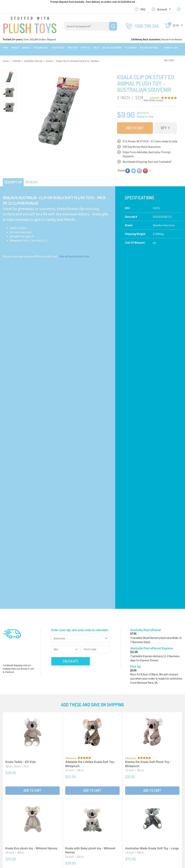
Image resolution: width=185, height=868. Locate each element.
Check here (102, 754)
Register (147, 807)
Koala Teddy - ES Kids (21, 419)
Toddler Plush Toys (61, 798)
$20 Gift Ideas (11, 790)
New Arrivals (10, 802)
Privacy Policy (147, 703)
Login (145, 803)
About (99, 779)
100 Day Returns (105, 790)
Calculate (64, 318)
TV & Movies (131, 48)
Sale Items (9, 794)
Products (55, 779)
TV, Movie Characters (62, 814)
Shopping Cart (150, 799)
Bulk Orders (102, 806)
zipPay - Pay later (106, 810)
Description (14, 178)
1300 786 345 (147, 26)
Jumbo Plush (171, 48)
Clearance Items (13, 798)
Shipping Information (109, 794)
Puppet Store (57, 802)
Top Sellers (10, 806)
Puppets (86, 48)
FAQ (143, 9)
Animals (26, 48)
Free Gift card (103, 814)
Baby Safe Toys (58, 794)
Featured (8, 779)
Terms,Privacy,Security (109, 798)
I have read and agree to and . (119, 703)
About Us (101, 785)
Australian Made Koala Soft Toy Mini (90, 592)
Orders (146, 811)
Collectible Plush (60, 818)
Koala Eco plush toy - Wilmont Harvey (31, 505)
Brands (15, 48)
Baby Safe (73, 48)
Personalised (41, 48)
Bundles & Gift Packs (15, 785)
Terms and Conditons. (55, 864)
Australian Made (149, 48)
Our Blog (147, 779)
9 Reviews (71, 415)
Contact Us (149, 785)
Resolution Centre (153, 824)
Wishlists (147, 820)
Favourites (148, 816)
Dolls (96, 48)
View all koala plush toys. (74, 252)
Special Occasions (112, 48)
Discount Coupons (106, 818)
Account (164, 9)
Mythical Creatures (61, 823)
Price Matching (105, 802)
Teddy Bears (58, 48)
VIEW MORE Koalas (153, 97)
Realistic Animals (60, 785)
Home (6, 48)
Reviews (35, 178)
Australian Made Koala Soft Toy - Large (152, 505)
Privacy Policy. (73, 864)
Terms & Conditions (124, 703)
